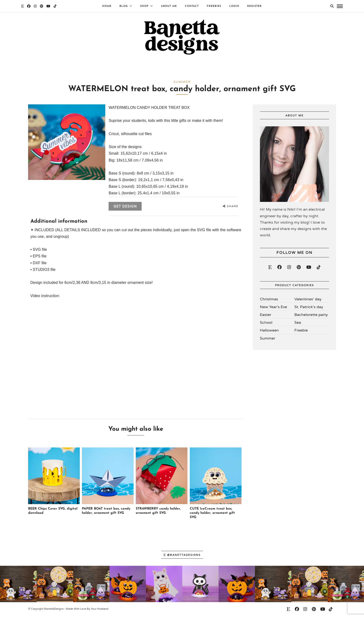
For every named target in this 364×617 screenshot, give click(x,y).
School (266, 324)
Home (107, 6)
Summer (268, 339)
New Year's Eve (273, 308)
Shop (144, 6)
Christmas (269, 300)
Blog (124, 6)
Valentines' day (308, 300)
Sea (298, 324)
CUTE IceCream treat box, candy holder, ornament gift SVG (212, 514)
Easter (266, 316)
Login (234, 6)
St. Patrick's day (309, 308)
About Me (169, 6)
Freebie (301, 332)
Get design (125, 208)
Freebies (214, 6)
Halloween (269, 332)
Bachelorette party (311, 316)
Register (254, 6)
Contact (192, 6)
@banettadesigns (182, 556)
